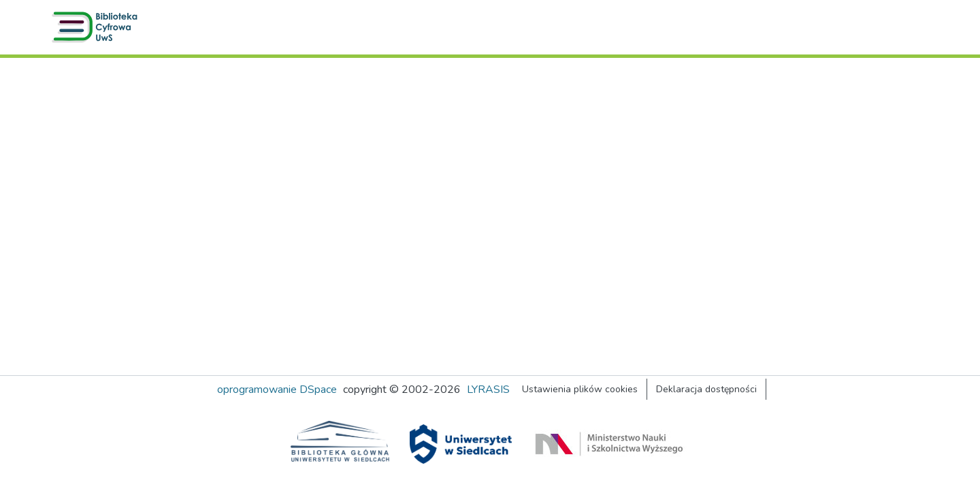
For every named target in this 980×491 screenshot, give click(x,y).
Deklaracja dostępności (706, 389)
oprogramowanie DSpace (277, 390)
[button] (97, 27)
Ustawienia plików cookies (580, 389)
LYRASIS (488, 390)
